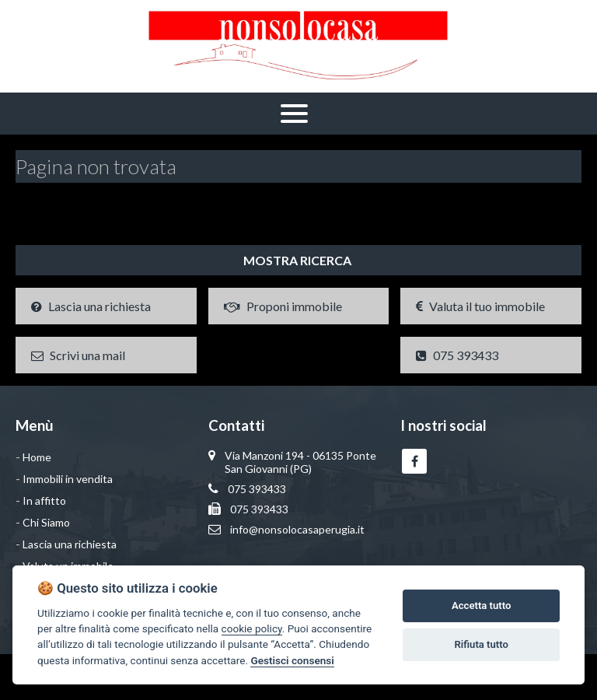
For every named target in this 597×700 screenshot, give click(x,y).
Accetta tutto (481, 605)
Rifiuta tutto (482, 644)
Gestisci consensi (292, 660)
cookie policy (252, 628)
